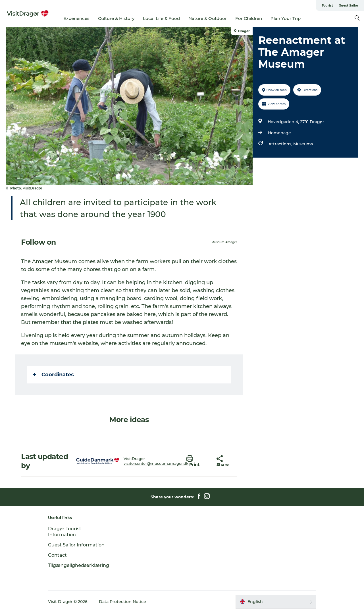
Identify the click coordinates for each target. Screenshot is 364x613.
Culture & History (116, 18)
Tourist (327, 5)
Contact (57, 555)
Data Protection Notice (122, 602)
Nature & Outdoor (208, 18)
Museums (303, 144)
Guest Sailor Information (76, 545)
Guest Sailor (349, 5)
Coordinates (53, 375)
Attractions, (281, 144)
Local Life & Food (161, 18)
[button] (197, 461)
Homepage (279, 133)
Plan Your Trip (286, 18)
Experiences (76, 18)
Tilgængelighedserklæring (79, 565)
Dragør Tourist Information (65, 532)
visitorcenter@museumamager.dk (156, 463)
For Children (249, 18)
